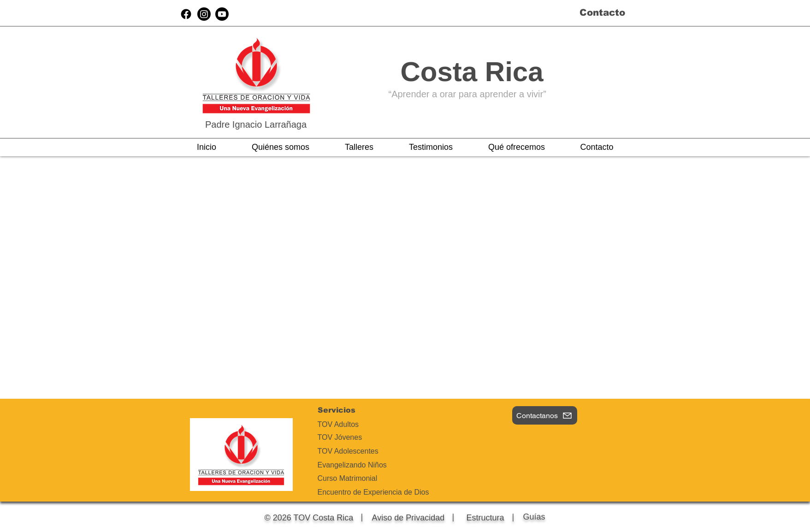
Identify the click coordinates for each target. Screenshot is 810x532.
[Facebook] (186, 14)
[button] (281, 147)
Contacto (602, 12)
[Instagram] (204, 14)
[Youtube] (222, 14)
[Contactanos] (545, 415)
